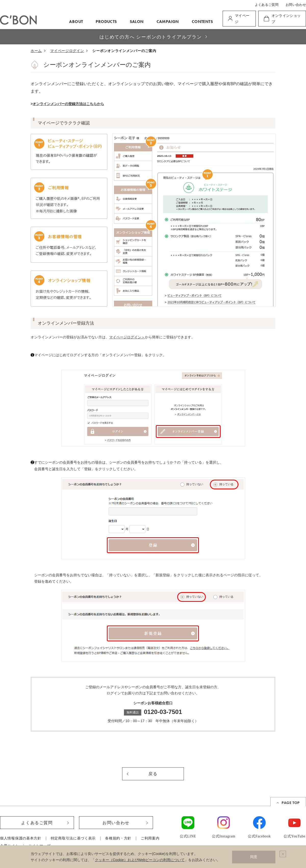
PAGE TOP (291, 803)
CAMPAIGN (168, 22)
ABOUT (76, 22)
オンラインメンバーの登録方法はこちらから (68, 104)
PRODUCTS (106, 22)
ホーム (36, 51)
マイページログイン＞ (127, 337)
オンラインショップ (286, 19)
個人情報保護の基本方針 (21, 838)
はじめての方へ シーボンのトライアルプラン (151, 37)
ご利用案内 (150, 838)
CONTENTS (202, 22)
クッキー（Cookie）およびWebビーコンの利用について (140, 860)
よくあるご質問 (267, 5)
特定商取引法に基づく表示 (73, 838)
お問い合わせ (296, 5)
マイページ (242, 19)
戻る (153, 774)
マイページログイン (67, 51)
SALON (137, 22)
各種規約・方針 (118, 838)
